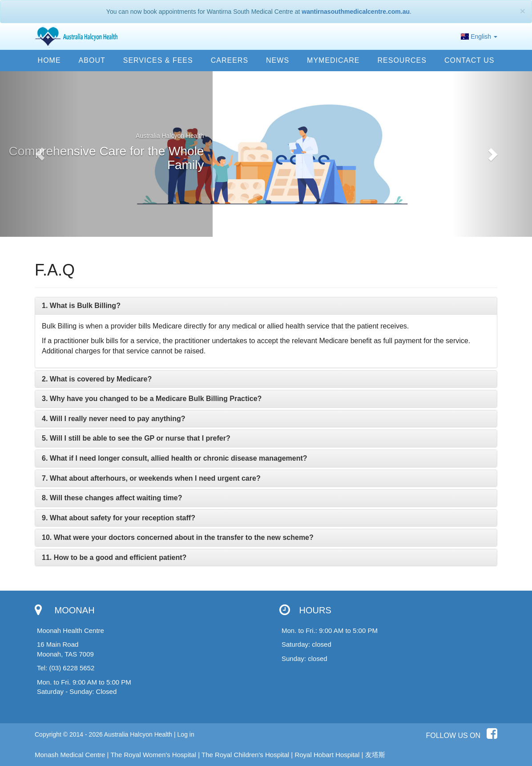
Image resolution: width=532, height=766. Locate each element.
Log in (186, 734)
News (278, 60)
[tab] (266, 306)
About (92, 60)
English (479, 36)
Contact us (470, 60)
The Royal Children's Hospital (245, 755)
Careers (230, 60)
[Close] (523, 11)
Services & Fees (158, 60)
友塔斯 (375, 755)
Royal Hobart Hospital (327, 755)
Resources (402, 60)
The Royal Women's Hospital (153, 755)
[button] (40, 154)
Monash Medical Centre (70, 755)
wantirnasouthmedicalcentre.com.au (356, 12)
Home (49, 60)
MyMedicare (333, 60)
